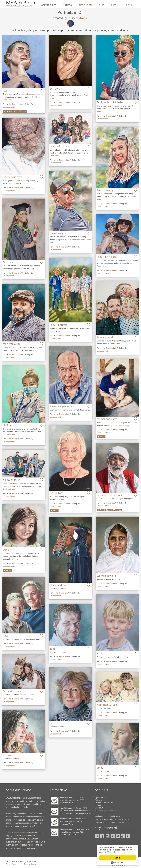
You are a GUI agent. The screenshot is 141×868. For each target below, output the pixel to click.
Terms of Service (30, 864)
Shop (102, 5)
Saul (99, 653)
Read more (7, 100)
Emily (100, 768)
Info (114, 5)
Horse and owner (60, 585)
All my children (12, 480)
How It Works (19, 833)
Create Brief (49, 5)
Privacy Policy (11, 864)
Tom (52, 649)
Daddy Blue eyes (13, 177)
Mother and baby (107, 419)
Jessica (7, 755)
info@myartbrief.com (109, 811)
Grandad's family (60, 146)
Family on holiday (107, 257)
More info (112, 852)
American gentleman (62, 406)
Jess (5, 91)
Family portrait (58, 325)
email (33, 845)
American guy (58, 233)
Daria (6, 550)
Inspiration (85, 5)
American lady (105, 190)
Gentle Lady (57, 493)
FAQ (23, 842)
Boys (6, 636)
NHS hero (8, 425)
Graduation (9, 262)
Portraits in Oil (18, 104)
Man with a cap (12, 344)
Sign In (128, 5)
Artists (67, 5)
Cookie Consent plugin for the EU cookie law (118, 862)
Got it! (118, 858)
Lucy (52, 723)
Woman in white (106, 576)
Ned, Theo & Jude (107, 705)
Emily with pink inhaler (110, 102)
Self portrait (57, 89)
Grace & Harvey (12, 691)
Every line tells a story (109, 495)
